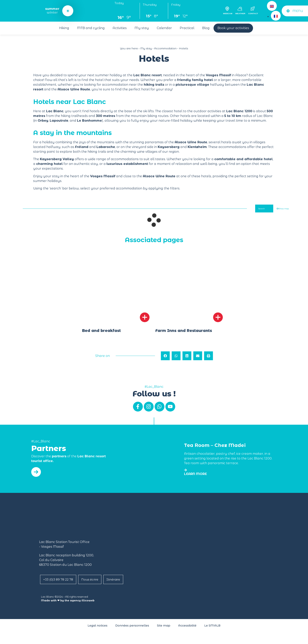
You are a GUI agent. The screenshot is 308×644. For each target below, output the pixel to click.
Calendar (164, 28)
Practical (187, 28)
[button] (165, 360)
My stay (142, 28)
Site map (164, 630)
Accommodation (165, 48)
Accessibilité (187, 630)
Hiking (64, 28)
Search (251, 210)
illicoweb (88, 605)
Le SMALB (212, 630)
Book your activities (233, 28)
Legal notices (98, 630)
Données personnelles (132, 630)
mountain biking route (149, 116)
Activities (120, 28)
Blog (206, 28)
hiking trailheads (74, 116)
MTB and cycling (91, 28)
